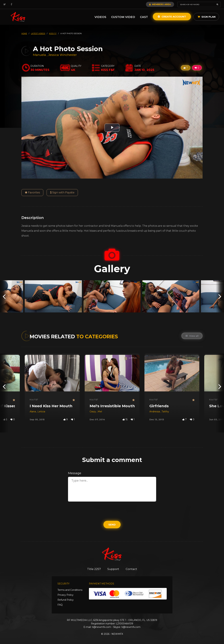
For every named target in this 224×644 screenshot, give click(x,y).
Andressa (155, 412)
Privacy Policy (65, 595)
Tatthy (165, 412)
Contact (131, 569)
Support (113, 569)
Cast (144, 17)
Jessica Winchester (63, 55)
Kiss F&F (34, 399)
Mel (100, 412)
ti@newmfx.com (101, 627)
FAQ (60, 605)
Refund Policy (66, 600)
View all (192, 336)
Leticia (41, 412)
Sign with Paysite (62, 192)
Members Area (160, 4)
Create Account (172, 17)
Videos (100, 17)
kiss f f (53, 33)
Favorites (32, 192)
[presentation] (4, 296)
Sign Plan (207, 17)
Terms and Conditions (70, 590)
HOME (24, 33)
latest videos (38, 33)
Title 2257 (94, 569)
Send (112, 525)
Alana (33, 412)
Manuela (40, 55)
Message (75, 473)
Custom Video (123, 17)
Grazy (93, 412)
